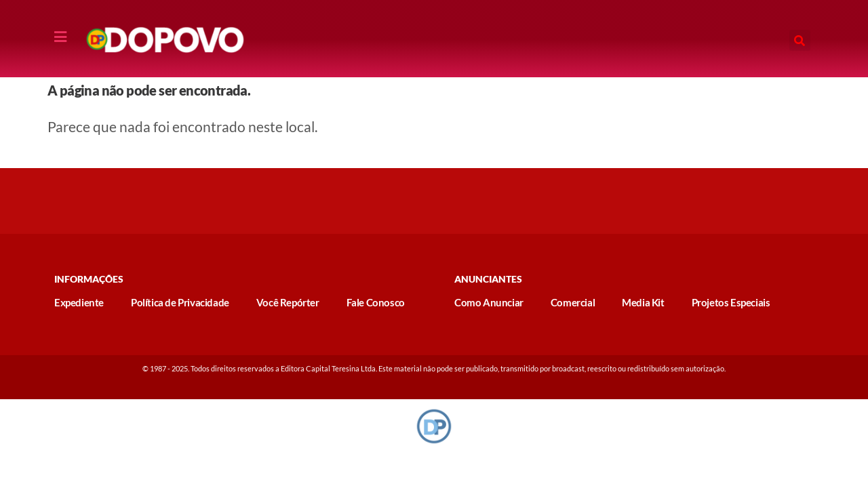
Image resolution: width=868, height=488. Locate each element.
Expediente (79, 302)
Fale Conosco (376, 302)
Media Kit (643, 302)
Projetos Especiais (731, 302)
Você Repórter (288, 302)
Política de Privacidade (180, 302)
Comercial (573, 302)
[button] (800, 40)
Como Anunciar (489, 302)
